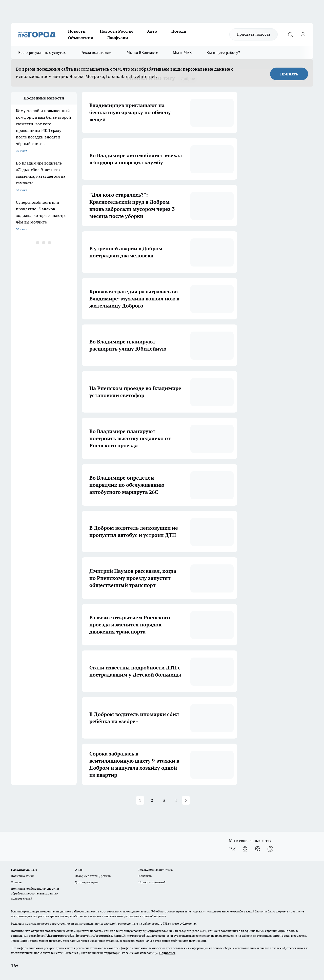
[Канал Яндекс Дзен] (258, 849)
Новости (77, 31)
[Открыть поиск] (290, 34)
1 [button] (140, 800)
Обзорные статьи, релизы (93, 876)
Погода (179, 31)
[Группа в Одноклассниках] (245, 849)
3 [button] (164, 800)
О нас (79, 870)
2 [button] (152, 800)
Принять (289, 74)
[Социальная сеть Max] (270, 849)
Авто (152, 31)
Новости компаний (152, 882)
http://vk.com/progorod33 (56, 936)
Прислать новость (254, 34)
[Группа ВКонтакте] (232, 849)
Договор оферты (87, 882)
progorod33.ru (161, 923)
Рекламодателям (96, 53)
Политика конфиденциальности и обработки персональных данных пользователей (35, 893)
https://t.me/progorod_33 (132, 936)
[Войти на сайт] (303, 34)
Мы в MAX (182, 53)
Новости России (116, 31)
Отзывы (17, 882)
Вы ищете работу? (223, 53)
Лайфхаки (118, 38)
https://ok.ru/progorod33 (94, 936)
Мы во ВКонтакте (143, 53)
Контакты (145, 876)
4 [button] (176, 800)
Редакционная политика (156, 870)
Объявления (80, 38)
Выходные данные (24, 870)
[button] (186, 800)
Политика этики (22, 876)
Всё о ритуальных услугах (42, 53)
